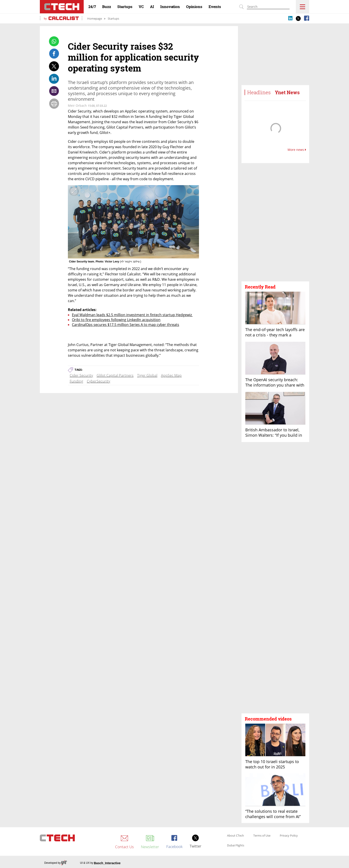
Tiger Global (147, 375)
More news (297, 150)
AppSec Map (171, 375)
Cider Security (81, 375)
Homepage (95, 18)
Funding (76, 381)
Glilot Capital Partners (115, 375)
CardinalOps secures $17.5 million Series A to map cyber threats (126, 325)
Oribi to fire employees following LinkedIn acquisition (116, 320)
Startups (113, 18)
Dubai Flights (236, 845)
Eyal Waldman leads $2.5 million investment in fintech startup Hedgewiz (132, 315)
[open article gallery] (133, 222)
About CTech (235, 836)
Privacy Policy (289, 836)
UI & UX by (100, 863)
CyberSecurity (98, 381)
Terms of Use (262, 836)
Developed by (56, 863)
